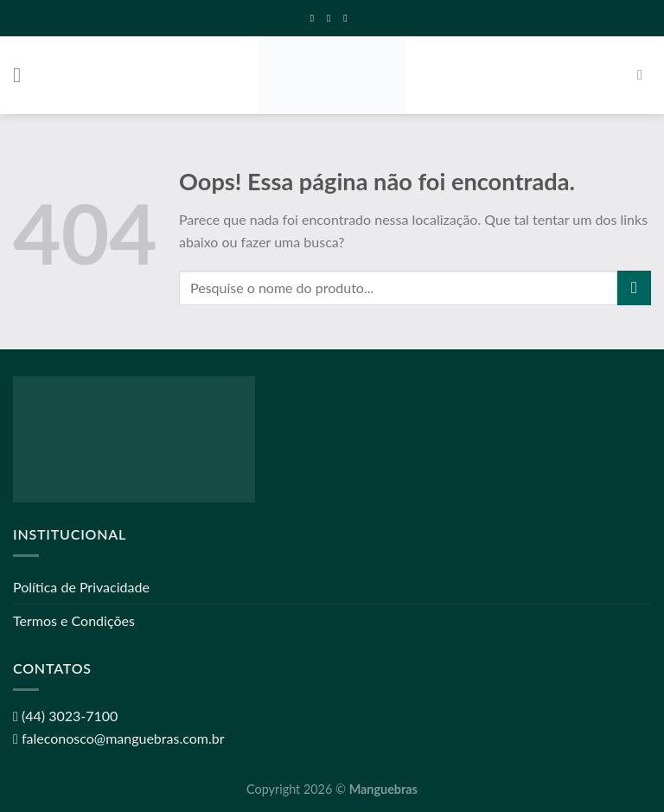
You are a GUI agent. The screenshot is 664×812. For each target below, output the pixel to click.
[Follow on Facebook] (316, 18)
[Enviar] (634, 288)
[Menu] (23, 75)
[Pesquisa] (644, 75)
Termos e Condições (74, 620)
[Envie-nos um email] (332, 18)
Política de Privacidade (81, 587)
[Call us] (348, 18)
